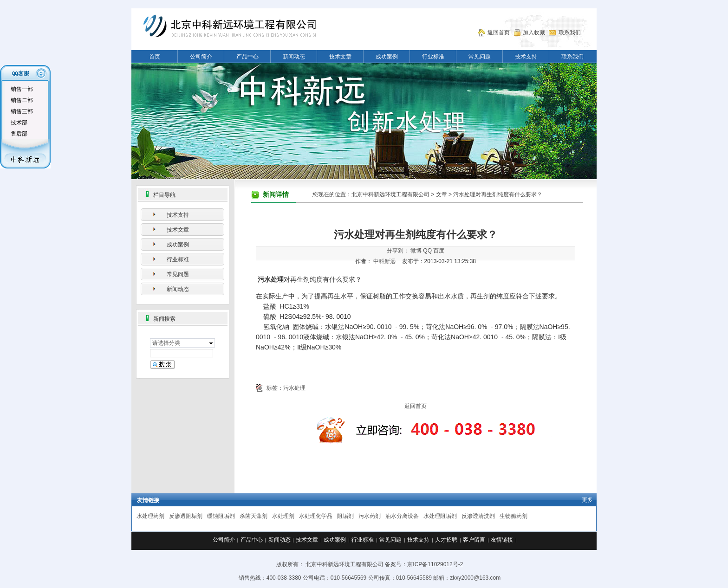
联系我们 (570, 32)
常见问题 (480, 57)
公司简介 (201, 57)
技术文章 (340, 57)
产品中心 (247, 57)
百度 (439, 251)
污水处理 (294, 388)
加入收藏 (534, 32)
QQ (427, 251)
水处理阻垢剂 (440, 516)
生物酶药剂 (513, 516)
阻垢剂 (345, 516)
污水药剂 (370, 516)
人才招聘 (446, 540)
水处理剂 (283, 516)
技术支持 (526, 57)
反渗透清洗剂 (478, 516)
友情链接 (502, 540)
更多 (587, 500)
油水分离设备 (402, 516)
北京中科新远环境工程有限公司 (390, 194)
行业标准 (433, 57)
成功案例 (387, 57)
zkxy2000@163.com (475, 578)
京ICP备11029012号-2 (435, 564)
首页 (155, 57)
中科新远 (385, 261)
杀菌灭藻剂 (253, 516)
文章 (442, 194)
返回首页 (499, 32)
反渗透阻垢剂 (186, 516)
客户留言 (474, 540)
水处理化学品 (316, 516)
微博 (416, 251)
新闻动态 (294, 57)
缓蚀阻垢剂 (221, 516)
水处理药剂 (150, 516)
